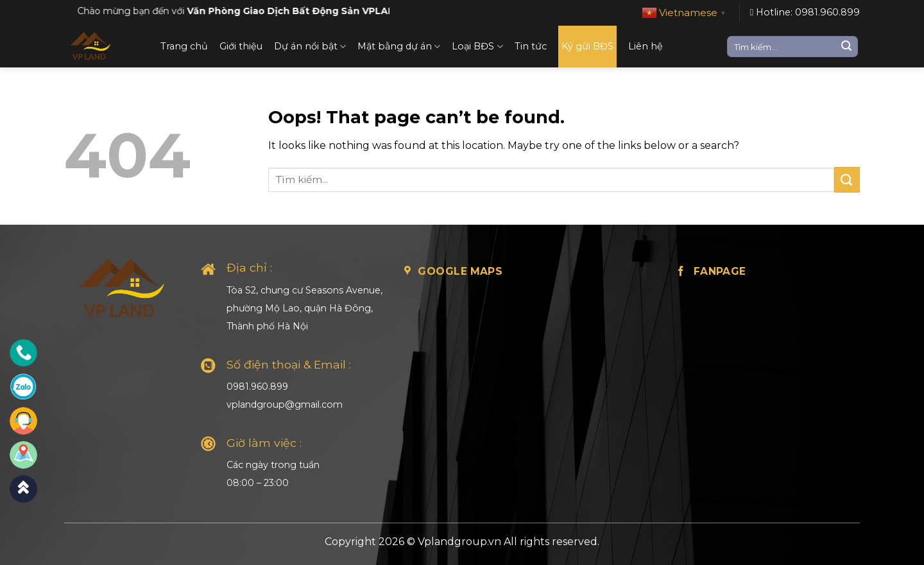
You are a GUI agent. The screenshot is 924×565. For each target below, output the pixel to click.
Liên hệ (646, 46)
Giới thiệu (241, 46)
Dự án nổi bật (310, 47)
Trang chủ (184, 46)
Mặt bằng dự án (399, 47)
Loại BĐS (477, 47)
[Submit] (846, 47)
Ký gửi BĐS (587, 46)
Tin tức (531, 46)
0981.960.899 (257, 387)
